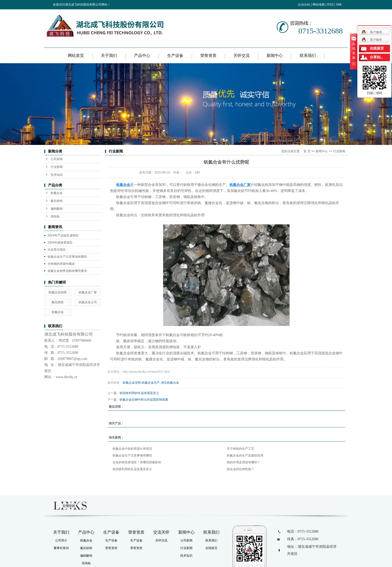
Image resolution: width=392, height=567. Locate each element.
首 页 (307, 151)
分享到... (376, 57)
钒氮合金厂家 (88, 292)
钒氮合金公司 (88, 302)
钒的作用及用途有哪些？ (244, 462)
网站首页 (76, 56)
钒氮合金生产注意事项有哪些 (67, 257)
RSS (330, 5)
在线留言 (211, 548)
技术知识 (57, 175)
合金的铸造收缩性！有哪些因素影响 (137, 462)
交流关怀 (161, 532)
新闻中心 (275, 56)
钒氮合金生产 (151, 383)
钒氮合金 (57, 193)
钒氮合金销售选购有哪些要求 (67, 271)
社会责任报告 (57, 250)
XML (339, 5)
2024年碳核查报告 (60, 243)
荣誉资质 (208, 56)
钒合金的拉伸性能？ (241, 469)
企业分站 (304, 5)
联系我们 (308, 56)
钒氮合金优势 (132, 383)
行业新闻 (57, 167)
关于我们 (109, 56)
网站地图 (319, 5)
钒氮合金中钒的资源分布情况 (132, 449)
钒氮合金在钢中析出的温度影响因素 (144, 400)
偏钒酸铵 (57, 209)
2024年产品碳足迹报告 (63, 235)
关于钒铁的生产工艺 (241, 449)
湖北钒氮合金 (170, 383)
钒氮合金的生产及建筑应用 (245, 455)
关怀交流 (242, 56)
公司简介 (61, 540)
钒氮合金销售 (58, 292)
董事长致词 (61, 548)
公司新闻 (57, 159)
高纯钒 (55, 216)
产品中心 (142, 56)
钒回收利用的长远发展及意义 (139, 393)
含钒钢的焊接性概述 (61, 264)
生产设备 (175, 56)
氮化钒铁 (57, 201)
